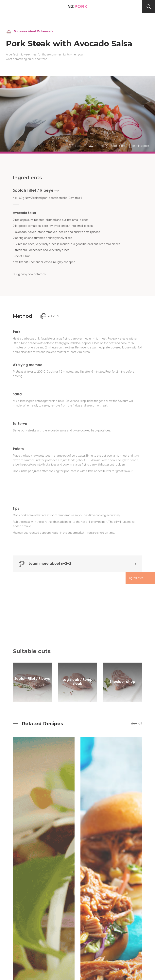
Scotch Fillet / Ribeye (33, 194)
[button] (6, 6)
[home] (77, 6)
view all (136, 724)
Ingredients (136, 582)
